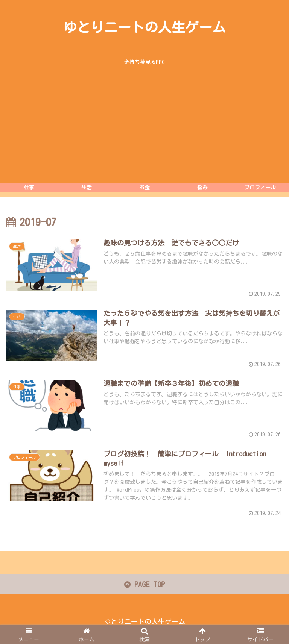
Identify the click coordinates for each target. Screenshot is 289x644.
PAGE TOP (144, 584)
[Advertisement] (144, 127)
